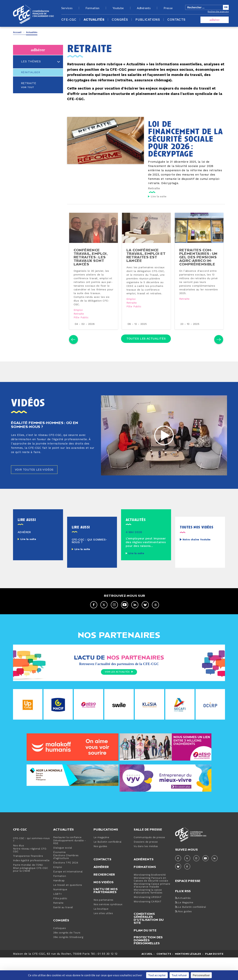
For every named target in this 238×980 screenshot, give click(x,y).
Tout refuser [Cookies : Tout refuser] (179, 975)
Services (67, 8)
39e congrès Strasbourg (68, 956)
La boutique (101, 928)
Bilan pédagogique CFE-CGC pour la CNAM (30, 889)
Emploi (79, 318)
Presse (168, 8)
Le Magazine (184, 922)
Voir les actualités (119, 691)
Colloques (59, 947)
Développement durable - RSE (69, 861)
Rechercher (104, 893)
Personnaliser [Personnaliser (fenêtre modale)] (201, 975)
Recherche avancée (218, 11)
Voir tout (28, 87)
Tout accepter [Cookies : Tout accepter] (157, 975)
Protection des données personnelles (148, 959)
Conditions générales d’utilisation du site (149, 937)
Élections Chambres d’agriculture (66, 876)
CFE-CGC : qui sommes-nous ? (31, 859)
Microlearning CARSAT (148, 921)
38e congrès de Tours (67, 952)
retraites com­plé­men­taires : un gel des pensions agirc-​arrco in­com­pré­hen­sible (199, 267)
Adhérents (144, 8)
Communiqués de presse (149, 856)
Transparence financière (28, 875)
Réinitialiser (30, 72)
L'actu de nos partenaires (106, 909)
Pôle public (82, 326)
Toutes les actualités (146, 352)
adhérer (215, 20)
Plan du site (145, 949)
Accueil (17, 32)
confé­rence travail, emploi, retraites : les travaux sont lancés (92, 265)
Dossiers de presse (146, 861)
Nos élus (19, 865)
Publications (148, 20)
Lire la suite (159, 197)
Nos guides (100, 865)
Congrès (120, 20)
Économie (59, 871)
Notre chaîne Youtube (197, 558)
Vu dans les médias (146, 865)
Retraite (29, 83)
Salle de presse (148, 848)
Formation (93, 8)
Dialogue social (63, 867)
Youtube (118, 8)
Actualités (94, 20)
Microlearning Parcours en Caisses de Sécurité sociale (151, 898)
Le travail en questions (68, 904)
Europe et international (68, 891)
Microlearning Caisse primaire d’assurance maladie (152, 904)
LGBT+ (57, 913)
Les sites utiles (103, 932)
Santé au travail (63, 926)
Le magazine (101, 856)
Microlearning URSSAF (148, 916)
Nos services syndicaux (108, 924)
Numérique (60, 909)
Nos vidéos (104, 901)
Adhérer (101, 886)
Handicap (59, 900)
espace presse (188, 899)
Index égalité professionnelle (31, 880)
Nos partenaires (103, 919)
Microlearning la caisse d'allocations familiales (148, 910)
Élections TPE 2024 (66, 882)
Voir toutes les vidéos (37, 488)
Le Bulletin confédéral (108, 861)
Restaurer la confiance (67, 856)
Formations (145, 886)
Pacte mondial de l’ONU (28, 884)
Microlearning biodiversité (150, 894)
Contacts (176, 20)
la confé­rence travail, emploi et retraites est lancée (146, 263)
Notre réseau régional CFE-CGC (30, 869)
